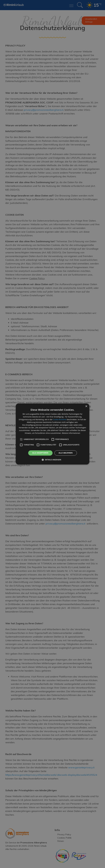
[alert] (52, 434)
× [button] (86, 406)
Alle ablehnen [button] (66, 453)
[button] (52, 460)
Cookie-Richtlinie (60, 420)
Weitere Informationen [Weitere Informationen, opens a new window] (71, 433)
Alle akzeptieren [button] (40, 453)
